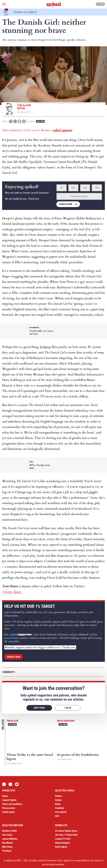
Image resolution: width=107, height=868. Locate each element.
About (5, 796)
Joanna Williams (10, 839)
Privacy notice (9, 808)
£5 (62, 188)
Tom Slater (7, 835)
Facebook (4, 784)
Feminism (60, 808)
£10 (73, 188)
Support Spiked (9, 800)
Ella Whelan (8, 843)
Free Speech (61, 812)
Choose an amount (79, 196)
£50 (97, 188)
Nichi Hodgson (66, 721)
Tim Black (12, 721)
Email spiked (61, 847)
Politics (58, 796)
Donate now (66, 204)
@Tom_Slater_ (12, 592)
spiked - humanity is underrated (53, 5)
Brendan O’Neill (9, 831)
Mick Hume (7, 847)
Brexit (58, 804)
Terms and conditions (12, 804)
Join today (39, 708)
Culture (40, 121)
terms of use (57, 861)
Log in (100, 4)
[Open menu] (4, 4)
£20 (85, 188)
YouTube (17, 784)
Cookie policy (8, 812)
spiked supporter (63, 130)
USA (57, 816)
